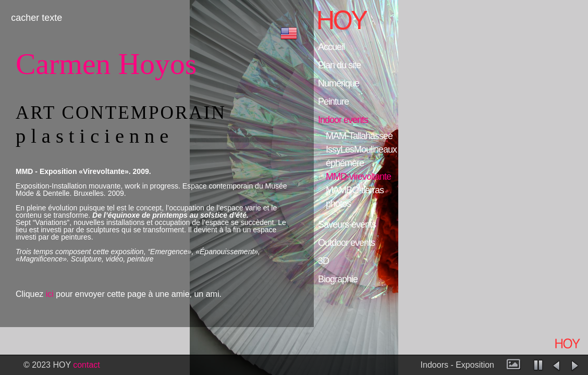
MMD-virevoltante (358, 177)
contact (87, 365)
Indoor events (343, 120)
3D (323, 261)
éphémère (345, 163)
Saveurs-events (347, 224)
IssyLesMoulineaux (361, 150)
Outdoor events (346, 243)
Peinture (333, 102)
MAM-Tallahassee (359, 136)
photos (338, 204)
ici (50, 294)
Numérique (339, 83)
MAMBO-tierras (355, 190)
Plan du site (339, 65)
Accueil (331, 47)
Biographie (338, 279)
